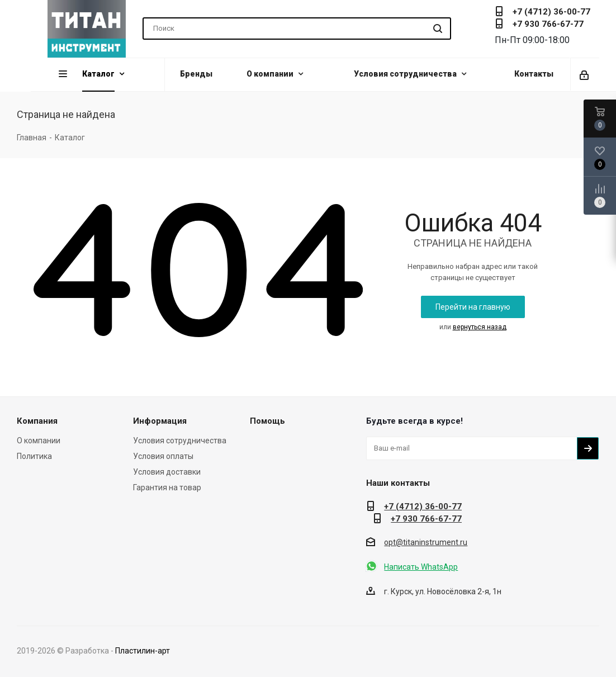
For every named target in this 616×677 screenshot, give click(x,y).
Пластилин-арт (143, 651)
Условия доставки (167, 472)
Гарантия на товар (167, 487)
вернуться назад (480, 327)
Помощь (267, 421)
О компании (39, 441)
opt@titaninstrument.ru (426, 542)
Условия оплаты (163, 456)
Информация (160, 421)
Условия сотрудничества (180, 441)
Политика (34, 456)
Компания (37, 421)
